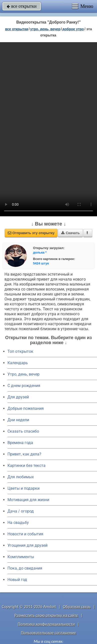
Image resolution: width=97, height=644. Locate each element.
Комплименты (21, 557)
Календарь (18, 363)
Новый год (17, 580)
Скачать (70, 233)
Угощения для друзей (27, 545)
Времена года (20, 443)
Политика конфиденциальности (46, 624)
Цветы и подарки (24, 488)
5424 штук (41, 263)
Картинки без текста (26, 466)
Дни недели (18, 420)
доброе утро (73, 29)
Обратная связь (77, 607)
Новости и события (25, 534)
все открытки (22, 6)
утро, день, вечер (45, 29)
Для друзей (18, 397)
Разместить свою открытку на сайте (46, 615)
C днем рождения (24, 386)
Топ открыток (20, 351)
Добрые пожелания (26, 408)
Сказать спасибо (23, 431)
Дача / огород (21, 511)
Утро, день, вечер (24, 374)
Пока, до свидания (25, 568)
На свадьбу (18, 523)
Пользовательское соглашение (48, 633)
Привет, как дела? (24, 454)
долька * (40, 252)
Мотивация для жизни (28, 500)
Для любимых (21, 477)
